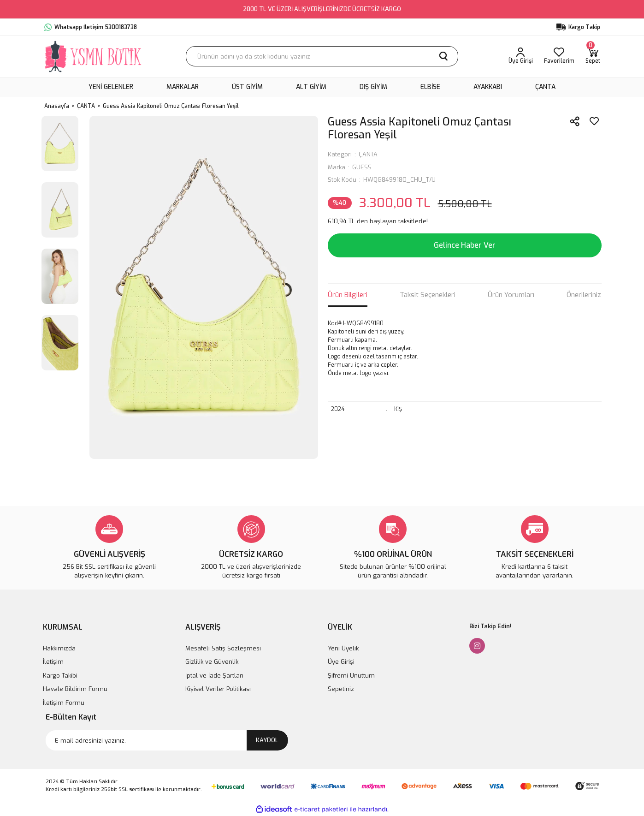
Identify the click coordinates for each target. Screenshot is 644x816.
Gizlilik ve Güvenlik (212, 662)
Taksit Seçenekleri (428, 295)
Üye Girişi (341, 662)
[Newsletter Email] (167, 740)
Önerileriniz (584, 295)
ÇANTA (368, 154)
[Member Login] (521, 56)
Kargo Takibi (60, 676)
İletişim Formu (64, 703)
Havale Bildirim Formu (75, 689)
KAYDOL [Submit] (267, 740)
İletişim (53, 662)
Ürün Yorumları (511, 295)
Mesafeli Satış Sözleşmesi (223, 648)
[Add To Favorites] (594, 121)
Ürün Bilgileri (348, 295)
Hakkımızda (59, 648)
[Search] (322, 56)
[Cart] (593, 56)
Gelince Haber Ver (465, 245)
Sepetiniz (341, 689)
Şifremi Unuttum (351, 676)
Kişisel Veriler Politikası (218, 689)
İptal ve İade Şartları (214, 676)
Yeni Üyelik (343, 648)
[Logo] (94, 56)
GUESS (362, 167)
